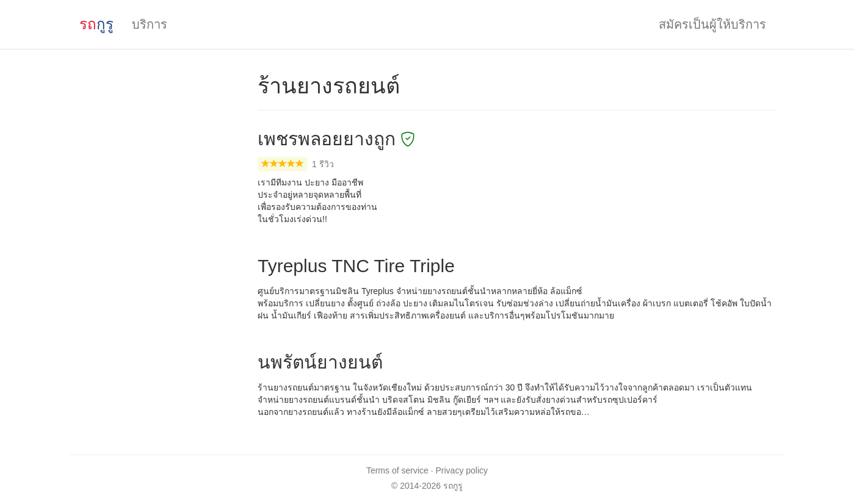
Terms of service (397, 470)
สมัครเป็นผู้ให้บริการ (712, 24)
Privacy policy (462, 470)
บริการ (150, 24)
